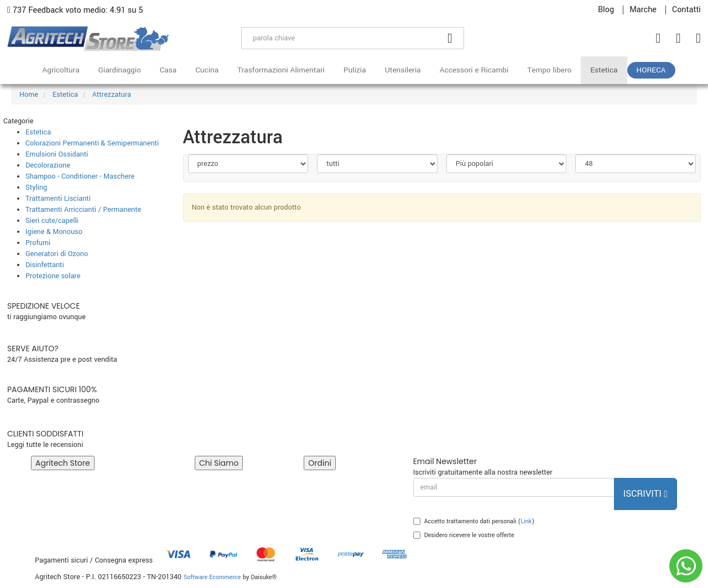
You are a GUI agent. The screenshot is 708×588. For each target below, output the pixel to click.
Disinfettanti (45, 265)
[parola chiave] (339, 38)
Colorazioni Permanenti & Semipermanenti (92, 143)
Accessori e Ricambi (474, 70)
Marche (643, 10)
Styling (36, 188)
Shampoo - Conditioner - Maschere (80, 176)
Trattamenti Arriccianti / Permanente (83, 210)
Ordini (320, 463)
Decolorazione (48, 165)
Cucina (207, 70)
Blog (606, 10)
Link (526, 521)
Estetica (604, 70)
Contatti (686, 10)
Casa (168, 70)
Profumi (38, 243)
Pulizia (355, 70)
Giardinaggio (120, 70)
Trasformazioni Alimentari (281, 70)
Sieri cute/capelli (52, 221)
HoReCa (651, 70)
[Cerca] (450, 38)
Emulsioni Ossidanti (57, 154)
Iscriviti (645, 494)
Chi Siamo (219, 463)
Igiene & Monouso (54, 232)
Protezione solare (53, 276)
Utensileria (403, 70)
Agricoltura (61, 70)
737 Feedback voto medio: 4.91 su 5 (75, 10)
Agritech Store (63, 463)
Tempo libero (549, 70)
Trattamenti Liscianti (58, 199)
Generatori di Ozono (57, 254)
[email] (514, 487)
